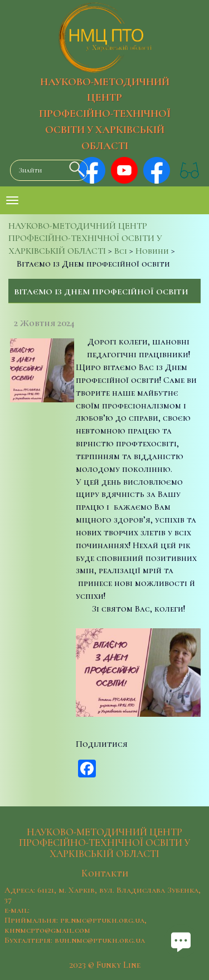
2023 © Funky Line (105, 965)
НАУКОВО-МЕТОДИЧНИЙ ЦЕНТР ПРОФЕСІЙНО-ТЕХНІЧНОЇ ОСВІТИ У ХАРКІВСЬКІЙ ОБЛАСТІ (105, 114)
